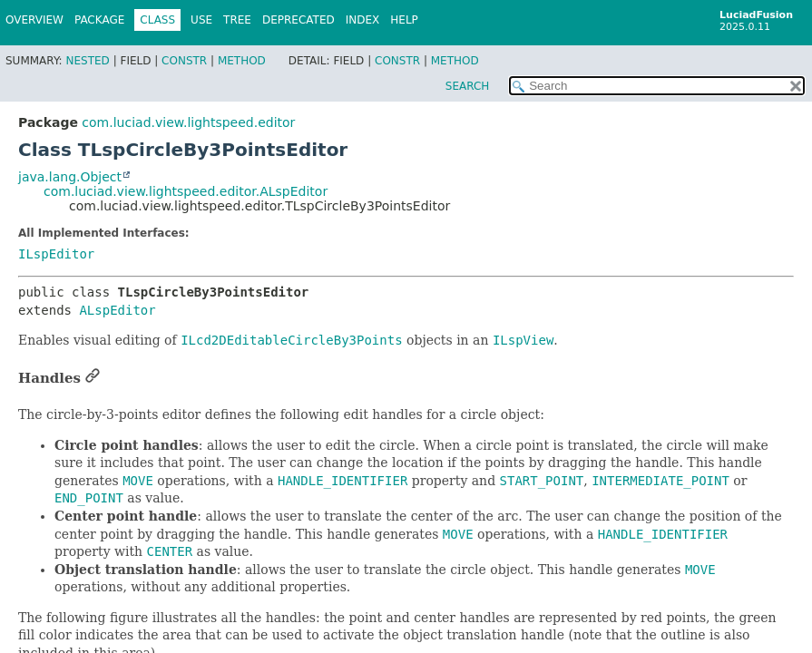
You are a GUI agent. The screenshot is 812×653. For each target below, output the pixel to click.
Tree (237, 20)
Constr (184, 61)
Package (99, 20)
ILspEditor (56, 254)
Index (363, 20)
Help (404, 20)
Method (242, 61)
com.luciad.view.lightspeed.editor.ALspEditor (186, 191)
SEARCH (468, 86)
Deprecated (298, 20)
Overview (34, 20)
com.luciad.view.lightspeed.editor (188, 122)
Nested (87, 61)
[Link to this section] (93, 378)
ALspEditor (117, 310)
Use (201, 20)
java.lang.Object (70, 177)
